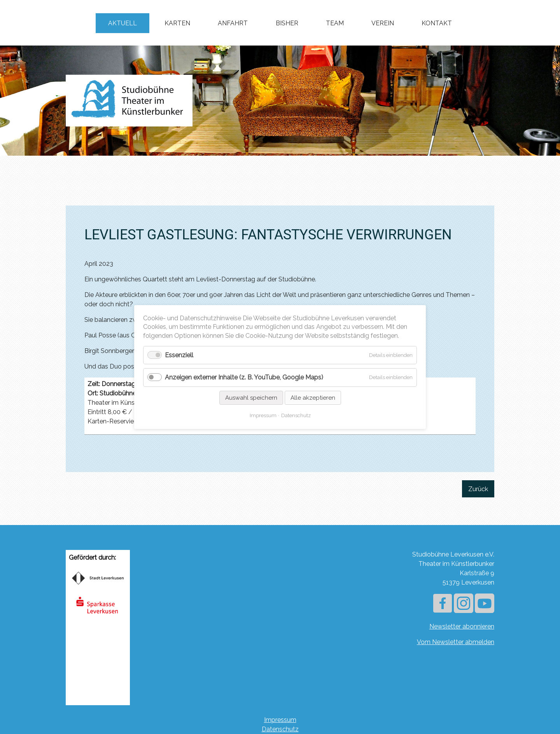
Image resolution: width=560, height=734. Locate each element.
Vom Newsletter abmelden (456, 642)
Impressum (280, 720)
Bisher (287, 23)
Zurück (478, 489)
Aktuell (122, 23)
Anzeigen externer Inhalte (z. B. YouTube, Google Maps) (244, 378)
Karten (177, 23)
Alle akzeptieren (313, 398)
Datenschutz (280, 729)
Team (335, 23)
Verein (383, 23)
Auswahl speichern (251, 398)
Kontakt (437, 23)
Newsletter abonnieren (462, 626)
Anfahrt (233, 23)
